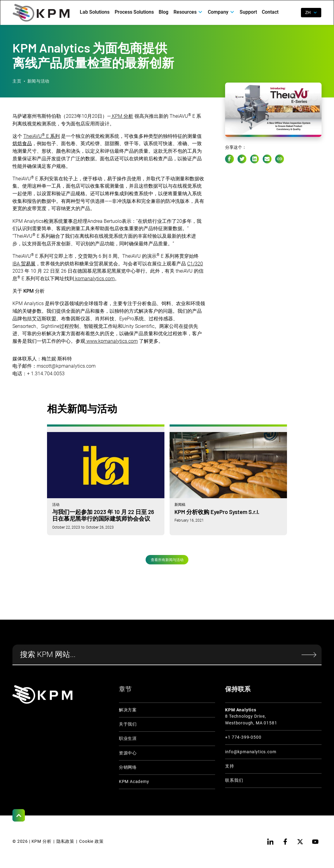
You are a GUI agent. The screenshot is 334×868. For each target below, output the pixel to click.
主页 (17, 81)
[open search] (293, 13)
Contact (270, 12)
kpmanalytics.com (94, 279)
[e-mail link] (267, 159)
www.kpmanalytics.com (111, 341)
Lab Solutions (95, 12)
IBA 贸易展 (24, 264)
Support (248, 12)
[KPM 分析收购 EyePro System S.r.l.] (228, 480)
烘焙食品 (22, 143)
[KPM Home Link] (42, 694)
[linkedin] (270, 842)
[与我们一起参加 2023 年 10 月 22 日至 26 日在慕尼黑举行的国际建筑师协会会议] (106, 480)
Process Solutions (134, 12)
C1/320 (195, 264)
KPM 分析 (122, 116)
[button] (188, 12)
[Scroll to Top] (19, 815)
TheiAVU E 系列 (42, 136)
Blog (164, 12)
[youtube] (315, 842)
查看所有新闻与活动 (167, 560)
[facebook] (285, 842)
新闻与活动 (38, 81)
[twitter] (300, 842)
